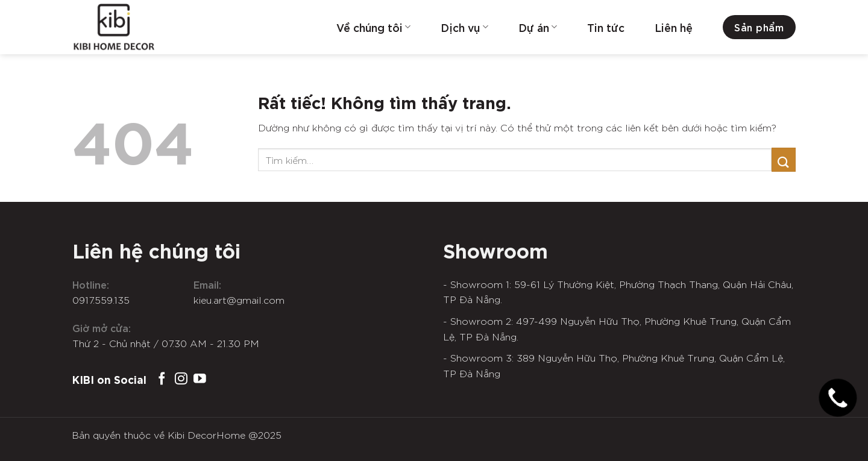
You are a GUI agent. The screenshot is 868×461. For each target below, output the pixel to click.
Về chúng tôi (373, 27)
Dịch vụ (464, 27)
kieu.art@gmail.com (239, 299)
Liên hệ (674, 27)
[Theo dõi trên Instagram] (181, 379)
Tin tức (606, 27)
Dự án (538, 27)
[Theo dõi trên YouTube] (200, 379)
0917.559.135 (101, 299)
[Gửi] (784, 159)
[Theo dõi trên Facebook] (162, 379)
